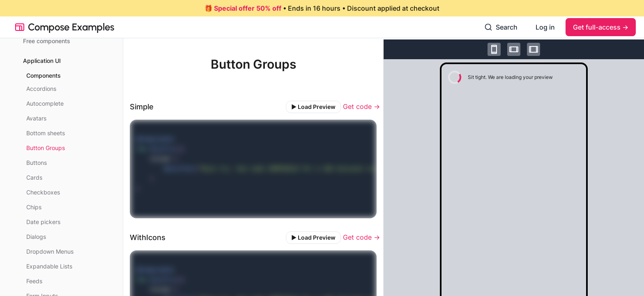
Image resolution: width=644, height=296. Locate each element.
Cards (34, 177)
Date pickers (43, 222)
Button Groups (46, 148)
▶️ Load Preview (313, 107)
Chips (34, 207)
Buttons (37, 163)
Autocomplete (45, 103)
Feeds (34, 281)
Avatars (36, 118)
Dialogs (36, 237)
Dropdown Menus (50, 251)
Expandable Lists (49, 266)
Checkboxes (43, 192)
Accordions (41, 89)
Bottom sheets (46, 133)
